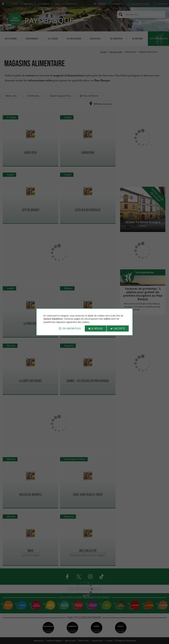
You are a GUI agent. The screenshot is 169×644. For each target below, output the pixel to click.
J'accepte (120, 328)
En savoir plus (72, 328)
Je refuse (97, 328)
